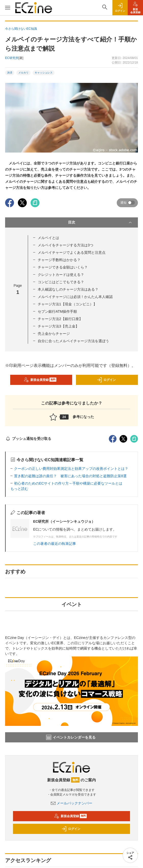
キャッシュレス (44, 73)
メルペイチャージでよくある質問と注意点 (72, 252)
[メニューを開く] (8, 8)
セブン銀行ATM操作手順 (57, 311)
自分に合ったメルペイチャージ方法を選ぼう (73, 341)
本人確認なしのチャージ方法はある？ (68, 289)
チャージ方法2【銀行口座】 (60, 319)
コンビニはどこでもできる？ (61, 282)
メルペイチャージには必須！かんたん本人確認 (75, 297)
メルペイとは (48, 238)
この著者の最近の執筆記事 (55, 544)
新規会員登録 (40, 380)
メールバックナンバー (72, 803)
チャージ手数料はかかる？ (59, 260)
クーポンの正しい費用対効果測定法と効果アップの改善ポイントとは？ (71, 469)
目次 (101, 222)
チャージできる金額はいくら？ (63, 267)
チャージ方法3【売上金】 (58, 326)
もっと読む (19, 489)
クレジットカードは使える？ (61, 275)
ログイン (106, 380)
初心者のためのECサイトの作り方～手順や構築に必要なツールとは (68, 483)
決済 (10, 73)
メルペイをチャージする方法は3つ (66, 245)
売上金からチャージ (54, 334)
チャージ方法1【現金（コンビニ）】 (67, 304)
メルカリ (23, 73)
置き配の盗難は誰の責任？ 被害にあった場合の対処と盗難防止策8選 (70, 476)
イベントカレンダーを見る (71, 737)
